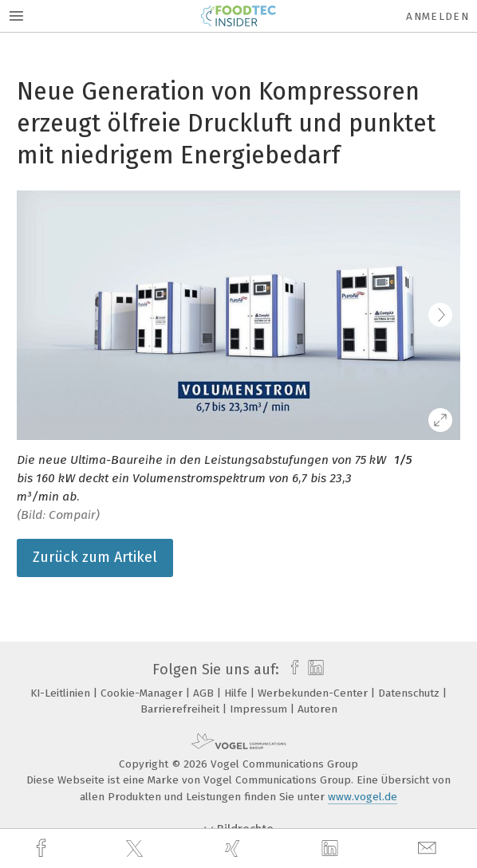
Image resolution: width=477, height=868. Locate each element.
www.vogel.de (363, 797)
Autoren (317, 709)
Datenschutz (410, 693)
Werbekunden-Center (314, 693)
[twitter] (136, 849)
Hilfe (237, 693)
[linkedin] (332, 849)
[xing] (235, 848)
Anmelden (438, 16)
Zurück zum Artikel (95, 557)
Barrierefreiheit (181, 709)
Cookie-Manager (143, 693)
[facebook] (43, 848)
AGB (205, 693)
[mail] (429, 848)
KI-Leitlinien (62, 693)
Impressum (260, 709)
